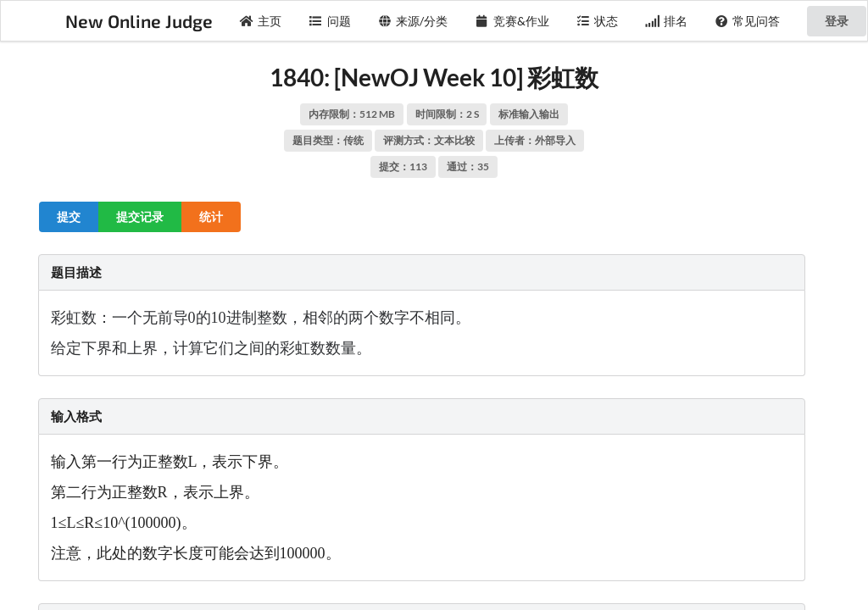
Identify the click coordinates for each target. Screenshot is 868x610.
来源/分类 (413, 21)
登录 (837, 21)
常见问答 (748, 21)
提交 (69, 216)
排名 (666, 21)
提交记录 (140, 216)
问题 (330, 21)
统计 (211, 216)
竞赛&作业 (512, 21)
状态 (598, 21)
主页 (261, 21)
